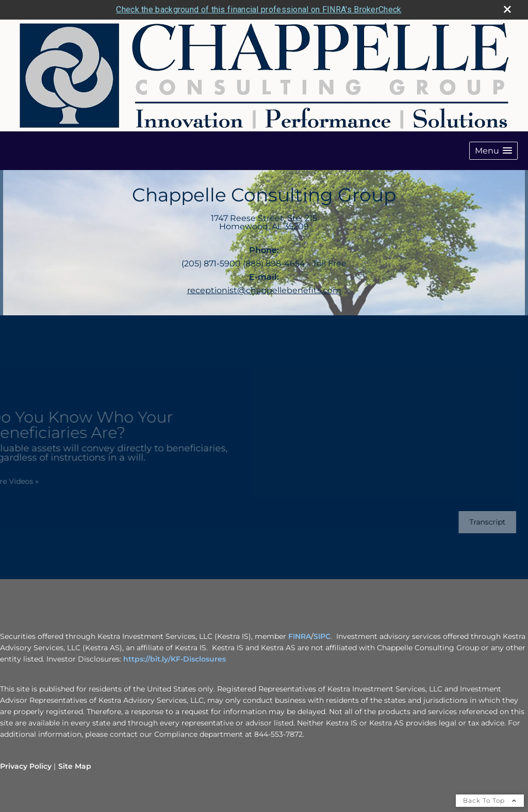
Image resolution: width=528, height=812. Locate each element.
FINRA (299, 636)
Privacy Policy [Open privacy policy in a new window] (26, 766)
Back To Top (490, 800)
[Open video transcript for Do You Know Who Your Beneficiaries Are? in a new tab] (482, 522)
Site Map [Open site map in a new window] (75, 766)
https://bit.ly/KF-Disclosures (175, 659)
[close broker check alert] (507, 9)
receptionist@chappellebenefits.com (264, 290)
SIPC (322, 636)
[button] (493, 151)
